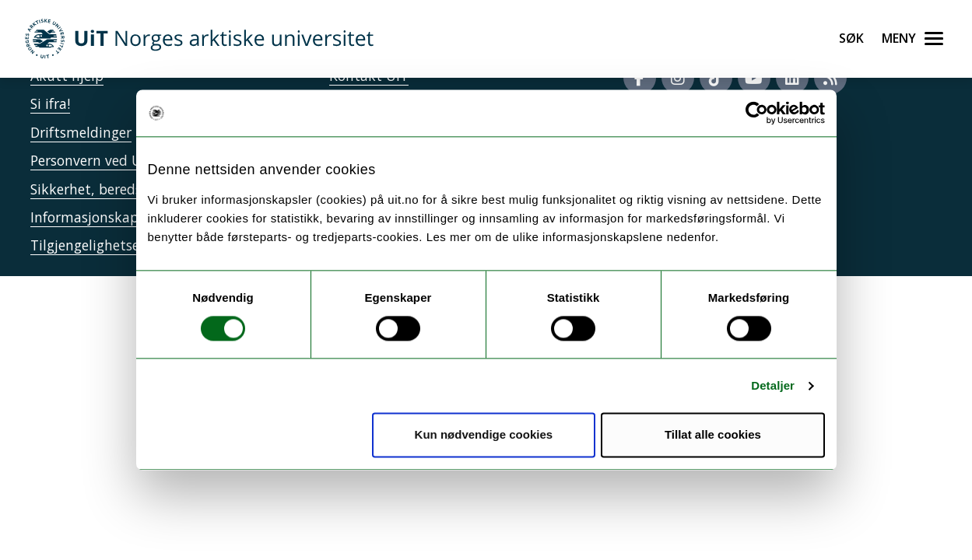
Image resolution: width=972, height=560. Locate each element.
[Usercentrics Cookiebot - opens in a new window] (757, 113)
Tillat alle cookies (713, 435)
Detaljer (773, 385)
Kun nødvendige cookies (484, 435)
